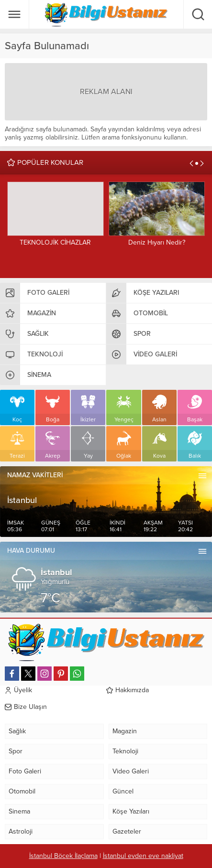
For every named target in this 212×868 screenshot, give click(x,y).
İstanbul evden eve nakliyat (143, 856)
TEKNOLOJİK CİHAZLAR (55, 242)
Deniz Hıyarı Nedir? (157, 242)
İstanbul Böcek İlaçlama (63, 856)
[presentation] (191, 163)
